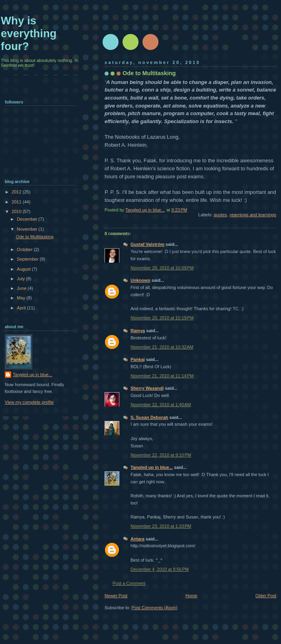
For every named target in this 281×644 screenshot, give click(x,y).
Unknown (140, 280)
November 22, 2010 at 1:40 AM (161, 405)
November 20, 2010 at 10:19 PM (162, 318)
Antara (138, 539)
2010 (17, 211)
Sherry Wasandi (147, 388)
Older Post (266, 596)
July (21, 279)
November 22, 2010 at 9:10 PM (161, 455)
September (28, 259)
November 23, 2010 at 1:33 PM (161, 526)
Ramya (138, 331)
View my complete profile (29, 402)
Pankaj (138, 359)
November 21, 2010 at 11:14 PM (162, 376)
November (28, 229)
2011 (17, 202)
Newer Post (116, 596)
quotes (220, 215)
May (22, 298)
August (24, 269)
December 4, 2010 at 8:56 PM (160, 569)
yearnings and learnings (253, 215)
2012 (17, 192)
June (22, 288)
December (28, 219)
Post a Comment (129, 583)
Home (191, 596)
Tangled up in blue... (152, 467)
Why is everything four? (29, 33)
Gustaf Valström (147, 244)
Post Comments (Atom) (155, 608)
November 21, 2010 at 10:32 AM (162, 347)
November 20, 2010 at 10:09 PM (162, 268)
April (22, 308)
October (25, 249)
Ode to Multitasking (35, 237)
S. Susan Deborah (149, 417)
